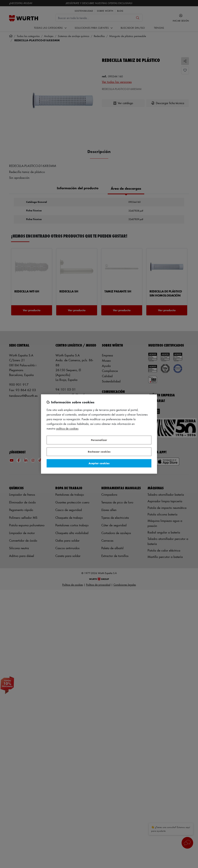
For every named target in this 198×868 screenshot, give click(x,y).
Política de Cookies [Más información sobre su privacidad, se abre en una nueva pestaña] (67, 429)
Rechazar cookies (99, 452)
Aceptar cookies (99, 463)
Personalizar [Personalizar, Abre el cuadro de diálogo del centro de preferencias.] (99, 440)
